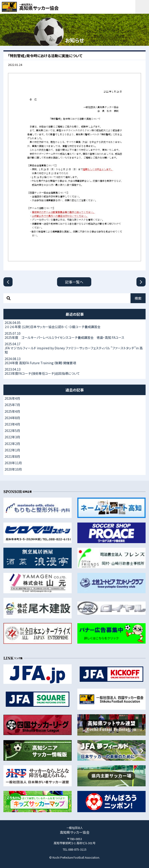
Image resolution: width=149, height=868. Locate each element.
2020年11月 (13, 463)
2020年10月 (13, 469)
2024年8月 (12, 418)
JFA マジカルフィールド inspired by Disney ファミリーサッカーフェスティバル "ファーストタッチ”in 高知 (74, 348)
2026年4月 (12, 398)
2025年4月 (12, 411)
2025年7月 (12, 405)
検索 (138, 298)
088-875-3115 (77, 849)
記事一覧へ (74, 282)
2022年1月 (12, 450)
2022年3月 (12, 437)
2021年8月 (12, 456)
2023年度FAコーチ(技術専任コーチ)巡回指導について (74, 371)
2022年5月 (12, 431)
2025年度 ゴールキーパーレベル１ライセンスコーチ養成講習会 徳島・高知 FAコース (74, 335)
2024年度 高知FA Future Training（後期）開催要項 (74, 361)
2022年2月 (12, 444)
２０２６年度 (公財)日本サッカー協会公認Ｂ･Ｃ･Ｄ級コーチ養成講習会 (74, 325)
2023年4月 (12, 424)
